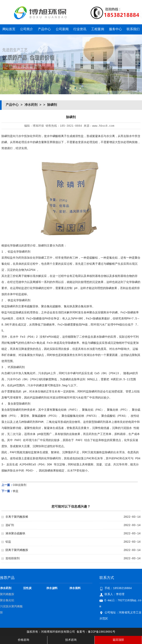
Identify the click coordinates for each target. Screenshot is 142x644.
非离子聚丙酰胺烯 (17, 517)
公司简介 (27, 29)
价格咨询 (23, 640)
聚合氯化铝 (7, 600)
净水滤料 (52, 588)
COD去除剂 (20, 485)
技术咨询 (71, 640)
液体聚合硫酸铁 (15, 534)
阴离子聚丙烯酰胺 (17, 550)
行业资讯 (80, 29)
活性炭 (27, 588)
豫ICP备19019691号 (101, 632)
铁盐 (16, 491)
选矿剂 (10, 525)
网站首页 (9, 29)
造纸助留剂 (13, 558)
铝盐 (8, 542)
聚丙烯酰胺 (7, 594)
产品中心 (44, 29)
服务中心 (115, 29)
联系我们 (133, 29)
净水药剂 (31, 105)
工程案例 (98, 29)
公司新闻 (62, 29)
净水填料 (75, 588)
